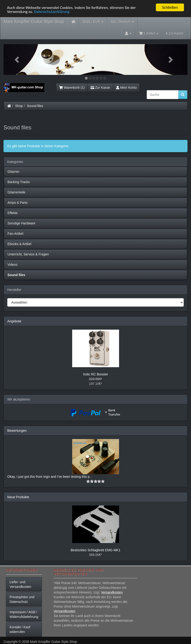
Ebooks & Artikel (19, 244)
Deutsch (122, 22)
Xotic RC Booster (95, 374)
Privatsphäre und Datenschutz (22, 599)
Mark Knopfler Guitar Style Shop (34, 22)
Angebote (14, 321)
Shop (19, 106)
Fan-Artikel (15, 234)
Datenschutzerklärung (52, 12)
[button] (17, 60)
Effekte (13, 213)
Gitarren (13, 172)
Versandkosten (112, 592)
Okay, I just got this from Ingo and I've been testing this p (48, 477)
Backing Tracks (19, 182)
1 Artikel (149, 33)
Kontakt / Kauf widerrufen (20, 629)
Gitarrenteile (16, 192)
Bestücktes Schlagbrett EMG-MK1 (95, 550)
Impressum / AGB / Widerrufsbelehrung (24, 614)
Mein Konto (126, 88)
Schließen (170, 7)
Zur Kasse (175, 33)
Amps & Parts (18, 203)
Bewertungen (17, 431)
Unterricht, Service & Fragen (28, 254)
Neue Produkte (18, 497)
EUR (93, 22)
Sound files (35, 106)
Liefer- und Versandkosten (21, 584)
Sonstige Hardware (21, 223)
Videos (13, 265)
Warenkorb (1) (72, 88)
